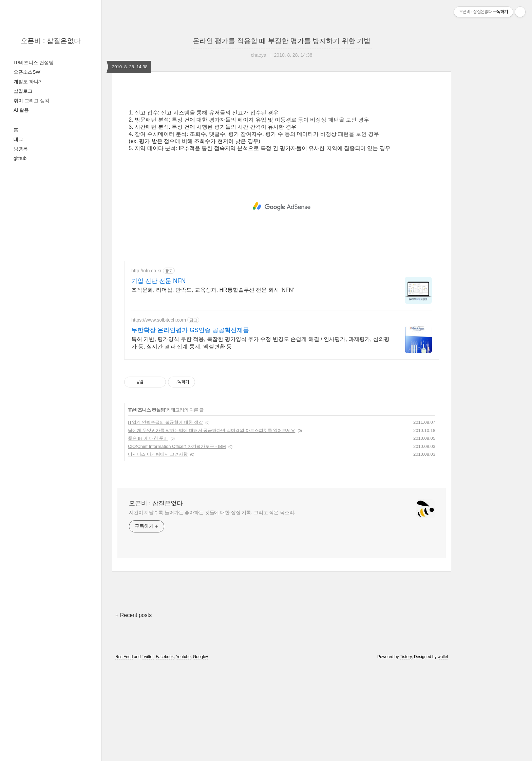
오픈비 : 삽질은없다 (51, 41)
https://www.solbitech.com (159, 415)
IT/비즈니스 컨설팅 (34, 62)
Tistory (406, 752)
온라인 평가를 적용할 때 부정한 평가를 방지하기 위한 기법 (282, 41)
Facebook (165, 752)
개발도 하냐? (27, 81)
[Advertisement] (282, 150)
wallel (443, 752)
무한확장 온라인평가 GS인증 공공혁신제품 (190, 425)
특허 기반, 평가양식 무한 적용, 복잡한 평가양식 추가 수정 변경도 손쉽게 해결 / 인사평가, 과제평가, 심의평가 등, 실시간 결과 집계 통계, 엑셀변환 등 (260, 438)
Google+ (201, 752)
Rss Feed (124, 752)
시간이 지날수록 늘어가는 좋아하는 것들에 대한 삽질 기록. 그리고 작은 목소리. (212, 608)
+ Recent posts (134, 710)
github (20, 158)
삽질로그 (23, 91)
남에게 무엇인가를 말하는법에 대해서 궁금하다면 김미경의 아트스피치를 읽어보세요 (212, 526)
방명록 (21, 149)
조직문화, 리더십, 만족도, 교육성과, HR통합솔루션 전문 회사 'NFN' (213, 385)
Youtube (183, 752)
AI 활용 (21, 110)
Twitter (148, 752)
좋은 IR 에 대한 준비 (148, 533)
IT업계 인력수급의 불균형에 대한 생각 (165, 517)
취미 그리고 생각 (32, 101)
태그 (18, 139)
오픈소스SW (27, 72)
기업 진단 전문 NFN (158, 376)
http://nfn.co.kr (146, 366)
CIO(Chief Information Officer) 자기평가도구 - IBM (177, 541)
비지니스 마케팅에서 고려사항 (158, 549)
